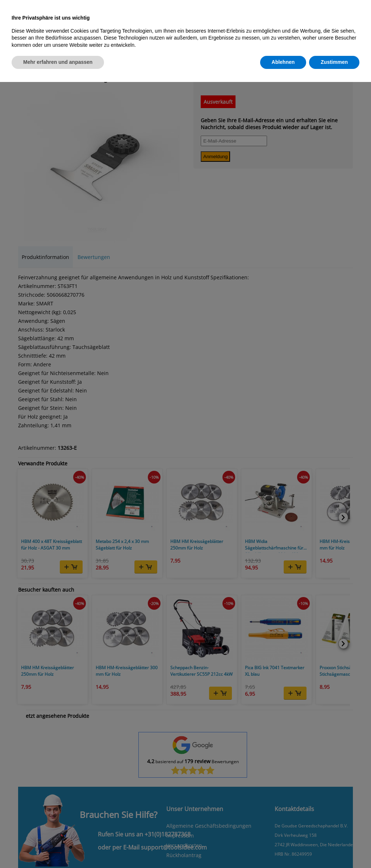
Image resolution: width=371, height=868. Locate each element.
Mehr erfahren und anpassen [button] (58, 62)
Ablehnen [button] (283, 62)
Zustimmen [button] (334, 62)
